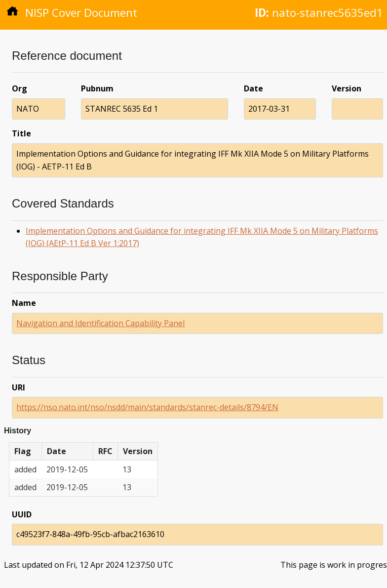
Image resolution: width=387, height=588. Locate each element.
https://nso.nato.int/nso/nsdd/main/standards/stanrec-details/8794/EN (147, 407)
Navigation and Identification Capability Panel (100, 323)
